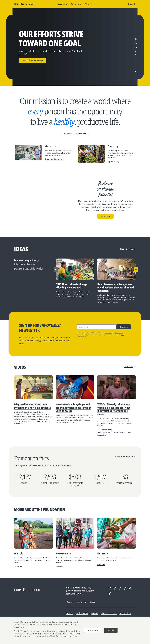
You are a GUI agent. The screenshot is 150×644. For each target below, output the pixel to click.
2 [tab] (136, 51)
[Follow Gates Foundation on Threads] (110, 615)
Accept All (111, 630)
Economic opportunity (26, 281)
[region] (75, 630)
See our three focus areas (32, 67)
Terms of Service (119, 354)
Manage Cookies (93, 630)
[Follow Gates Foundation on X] (110, 610)
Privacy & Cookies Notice (53, 636)
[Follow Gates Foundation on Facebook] (115, 610)
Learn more (106, 230)
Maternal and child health (29, 290)
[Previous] (136, 59)
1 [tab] (136, 46)
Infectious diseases (25, 286)
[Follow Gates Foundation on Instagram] (125, 610)
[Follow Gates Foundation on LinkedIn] (120, 610)
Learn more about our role (75, 148)
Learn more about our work (55, 173)
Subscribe (124, 348)
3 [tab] (136, 55)
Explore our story (113, 176)
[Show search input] (132, 4)
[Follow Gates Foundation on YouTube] (130, 610)
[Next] (136, 61)
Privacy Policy (108, 354)
